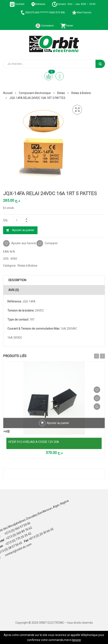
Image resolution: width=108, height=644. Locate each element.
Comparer (51, 243)
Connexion (44, 26)
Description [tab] (17, 280)
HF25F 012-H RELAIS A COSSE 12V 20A (34, 442)
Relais (61, 93)
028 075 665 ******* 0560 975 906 (42, 12)
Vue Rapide (97, 407)
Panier (67, 26)
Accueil (8, 93)
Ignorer (77, 640)
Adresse (38, 4)
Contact (17, 4)
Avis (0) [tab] (14, 290)
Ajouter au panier (23, 230)
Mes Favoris (81, 12)
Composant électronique (35, 93)
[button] (77, 110)
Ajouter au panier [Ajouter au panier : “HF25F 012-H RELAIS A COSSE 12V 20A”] (58, 423)
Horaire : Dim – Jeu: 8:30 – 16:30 (74, 4)
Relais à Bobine (81, 93)
